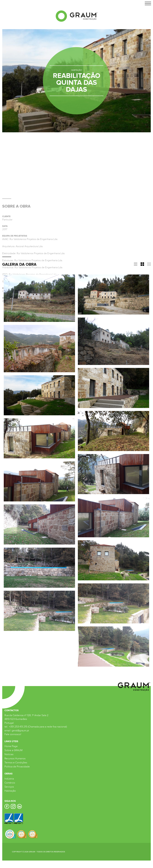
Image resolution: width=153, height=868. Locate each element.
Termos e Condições (16, 763)
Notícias (9, 754)
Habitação (10, 791)
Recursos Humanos (15, 759)
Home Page (11, 746)
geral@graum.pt (20, 731)
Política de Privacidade (17, 767)
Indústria (9, 779)
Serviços (9, 787)
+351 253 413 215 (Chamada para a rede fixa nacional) (38, 727)
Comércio (10, 783)
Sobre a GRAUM (13, 750)
